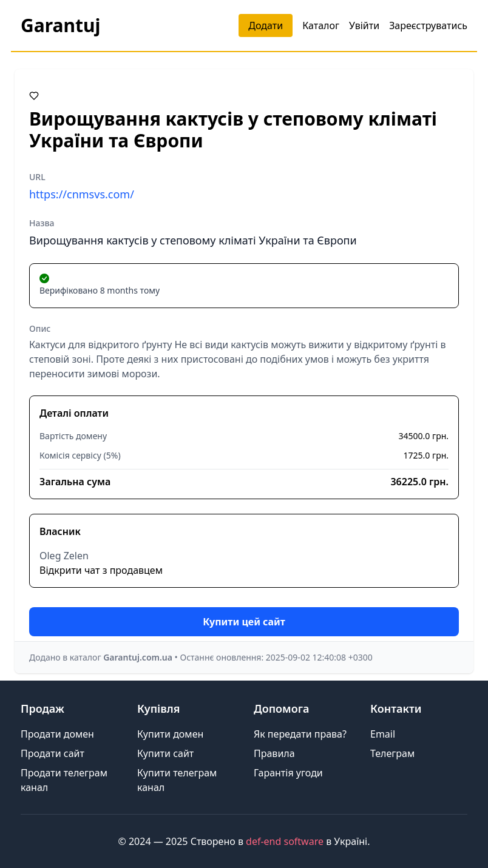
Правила (274, 753)
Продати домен (57, 734)
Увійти (364, 25)
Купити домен (170, 734)
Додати (266, 25)
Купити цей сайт (244, 622)
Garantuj (60, 25)
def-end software (285, 841)
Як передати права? (300, 734)
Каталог (321, 25)
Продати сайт (53, 753)
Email (383, 734)
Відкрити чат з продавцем (101, 570)
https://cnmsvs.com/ (82, 194)
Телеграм (392, 753)
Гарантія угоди (288, 773)
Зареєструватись (428, 25)
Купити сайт (165, 753)
